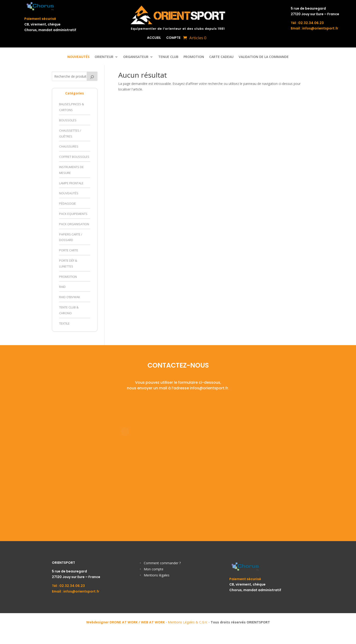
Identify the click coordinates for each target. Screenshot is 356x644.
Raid (62, 287)
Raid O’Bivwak (70, 297)
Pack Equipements (73, 214)
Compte (173, 38)
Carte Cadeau (221, 57)
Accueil (154, 38)
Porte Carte (69, 250)
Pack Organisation (74, 224)
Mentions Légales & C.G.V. (188, 622)
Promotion (194, 57)
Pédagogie (68, 203)
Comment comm (157, 563)
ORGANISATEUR (136, 57)
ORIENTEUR (104, 57)
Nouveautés (69, 193)
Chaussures (69, 146)
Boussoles (68, 120)
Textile (64, 323)
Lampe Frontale (71, 183)
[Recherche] (92, 76)
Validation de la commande (264, 57)
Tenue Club (168, 57)
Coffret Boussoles (74, 157)
